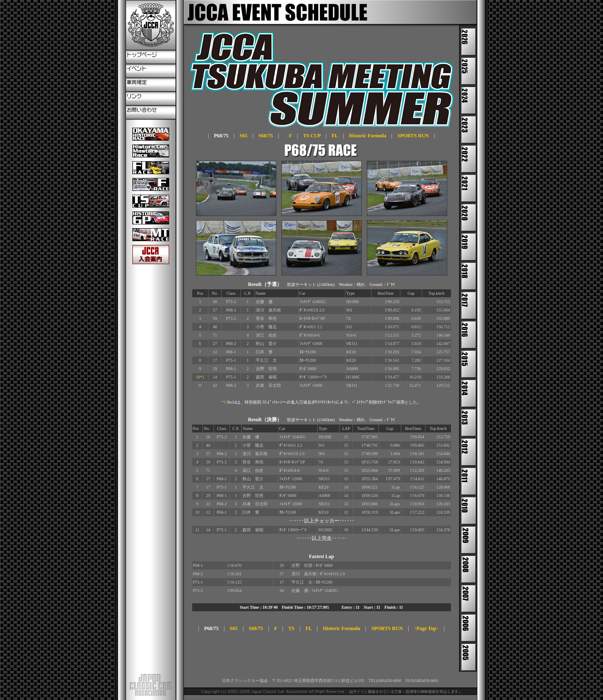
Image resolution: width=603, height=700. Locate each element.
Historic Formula (367, 136)
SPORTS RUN (413, 136)
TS (291, 628)
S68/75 (265, 136)
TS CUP (312, 136)
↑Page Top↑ (426, 628)
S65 (244, 136)
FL (335, 136)
